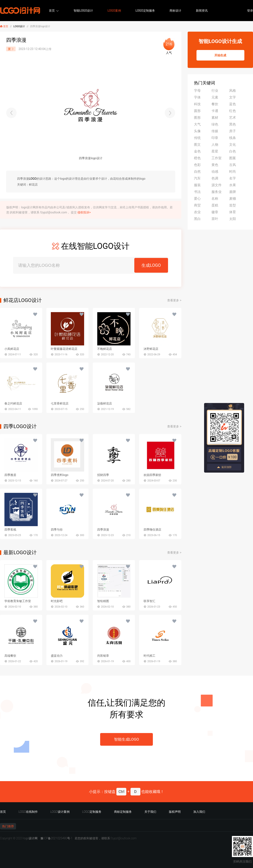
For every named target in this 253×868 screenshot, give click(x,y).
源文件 (217, 185)
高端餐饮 (10, 656)
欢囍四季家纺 (152, 475)
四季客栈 (10, 530)
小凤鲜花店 (12, 349)
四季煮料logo (60, 475)
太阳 (233, 219)
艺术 (233, 118)
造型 (233, 205)
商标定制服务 (123, 812)
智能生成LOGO (126, 739)
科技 (197, 104)
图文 (197, 145)
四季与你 (57, 530)
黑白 (197, 219)
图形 (197, 118)
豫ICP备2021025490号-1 (57, 838)
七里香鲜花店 (60, 403)
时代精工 (149, 656)
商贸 (197, 205)
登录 (250, 11)
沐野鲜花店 (151, 349)
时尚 (233, 172)
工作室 (217, 158)
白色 (233, 151)
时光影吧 (57, 601)
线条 (233, 138)
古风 (233, 165)
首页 (52, 11)
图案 (233, 158)
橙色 (197, 158)
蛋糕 (215, 205)
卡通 (215, 111)
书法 (197, 192)
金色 (197, 151)
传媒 (215, 131)
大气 (197, 124)
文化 (233, 145)
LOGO (33, 179)
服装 (197, 185)
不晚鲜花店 (105, 349)
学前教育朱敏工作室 (18, 601)
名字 (233, 178)
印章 (215, 138)
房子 (233, 131)
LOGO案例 (114, 11)
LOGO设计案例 (60, 812)
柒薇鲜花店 (105, 403)
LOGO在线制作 (28, 812)
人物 (215, 145)
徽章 (215, 212)
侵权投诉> (84, 212)
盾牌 (233, 192)
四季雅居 (10, 475)
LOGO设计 (19, 26)
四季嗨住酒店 (152, 530)
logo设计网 (30, 838)
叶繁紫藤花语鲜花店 (64, 349)
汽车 (197, 178)
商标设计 (175, 11)
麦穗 (233, 199)
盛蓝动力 (57, 656)
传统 (197, 138)
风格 (233, 91)
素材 (215, 118)
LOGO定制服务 (145, 11)
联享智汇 (149, 601)
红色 (233, 111)
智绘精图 (103, 601)
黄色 (215, 165)
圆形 (197, 111)
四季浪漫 (103, 530)
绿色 (215, 124)
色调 (215, 178)
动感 (215, 172)
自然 (197, 172)
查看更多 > (174, 300)
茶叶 (215, 219)
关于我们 (150, 812)
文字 (233, 97)
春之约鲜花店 (13, 403)
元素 (215, 97)
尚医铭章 (103, 656)
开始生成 (220, 55)
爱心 (197, 199)
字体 (197, 97)
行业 (215, 91)
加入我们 (199, 812)
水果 (233, 185)
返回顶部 (224, 467)
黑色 (233, 124)
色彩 (197, 165)
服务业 (217, 192)
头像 (197, 131)
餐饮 (215, 104)
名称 (215, 199)
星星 (215, 151)
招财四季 (103, 475)
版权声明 (175, 812)
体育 (233, 212)
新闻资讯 (202, 11)
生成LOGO (151, 265)
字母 (197, 91)
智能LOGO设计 (83, 11)
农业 (197, 212)
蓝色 (233, 104)
